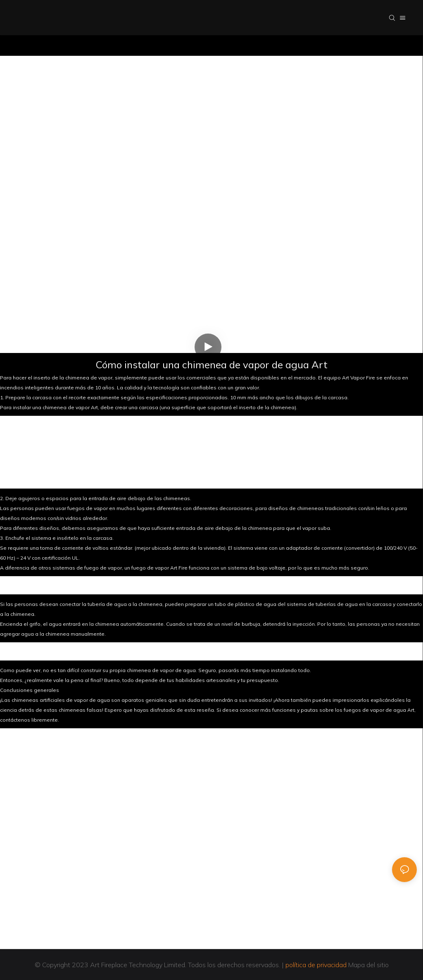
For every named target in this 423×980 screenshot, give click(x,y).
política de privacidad (316, 965)
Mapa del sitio (368, 965)
